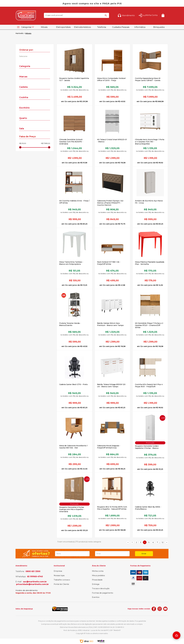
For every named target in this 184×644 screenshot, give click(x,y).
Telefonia (102, 27)
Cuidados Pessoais (121, 27)
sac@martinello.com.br (35, 582)
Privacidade (97, 580)
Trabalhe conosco (62, 580)
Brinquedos (159, 27)
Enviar (144, 554)
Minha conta (98, 571)
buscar (106, 16)
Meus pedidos (98, 576)
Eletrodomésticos (82, 27)
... (160, 542)
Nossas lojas (59, 576)
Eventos (96, 597)
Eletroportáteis (63, 27)
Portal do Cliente (61, 584)
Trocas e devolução (101, 589)
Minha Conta (151, 15)
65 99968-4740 (35, 577)
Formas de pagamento (103, 593)
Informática (140, 27)
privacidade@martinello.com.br (32, 584)
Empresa (58, 571)
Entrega (96, 584)
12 (163, 542)
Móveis (44, 27)
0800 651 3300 (33, 571)
